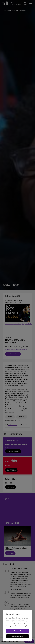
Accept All (17, 631)
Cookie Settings (18, 636)
